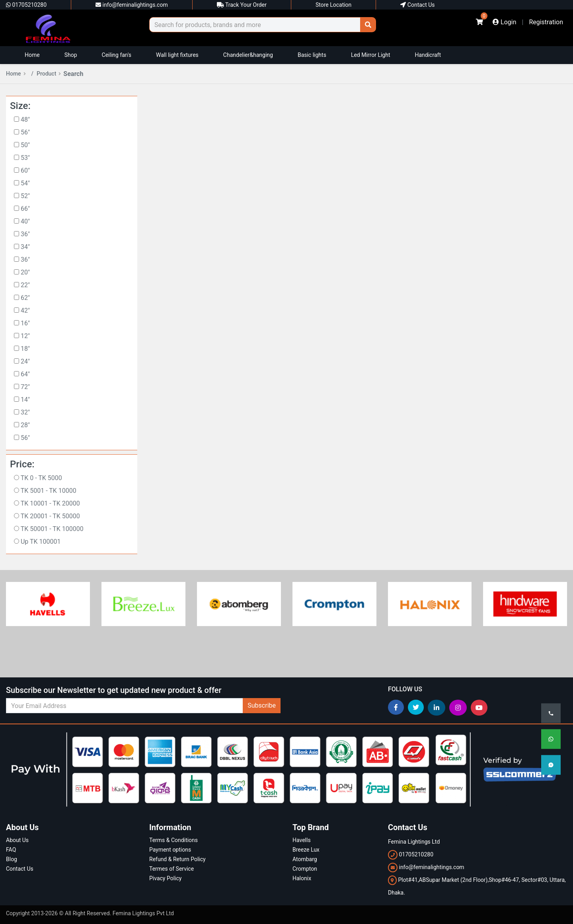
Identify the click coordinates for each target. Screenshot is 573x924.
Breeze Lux (306, 850)
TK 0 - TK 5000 (38, 478)
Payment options (170, 850)
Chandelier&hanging (248, 55)
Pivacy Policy (165, 878)
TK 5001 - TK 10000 (45, 491)
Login (504, 22)
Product (49, 74)
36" (22, 234)
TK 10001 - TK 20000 (47, 503)
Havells (302, 840)
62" (22, 298)
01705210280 (26, 5)
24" (22, 361)
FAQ (11, 850)
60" (22, 170)
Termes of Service (172, 869)
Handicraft (428, 55)
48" (22, 120)
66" (22, 209)
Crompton (305, 869)
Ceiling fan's (117, 55)
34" (22, 247)
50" (22, 145)
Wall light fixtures (177, 55)
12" (22, 336)
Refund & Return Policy (177, 859)
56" (22, 132)
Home (32, 55)
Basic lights (312, 55)
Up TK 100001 (37, 542)
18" (22, 349)
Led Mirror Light (371, 55)
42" (22, 310)
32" (22, 412)
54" (22, 183)
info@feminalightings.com (132, 5)
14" (22, 400)
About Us (17, 840)
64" (22, 374)
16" (22, 323)
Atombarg (305, 859)
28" (22, 425)
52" (22, 196)
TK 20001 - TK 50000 (47, 516)
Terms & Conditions (173, 840)
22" (22, 285)
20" (22, 272)
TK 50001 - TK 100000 (49, 529)
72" (22, 387)
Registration (546, 22)
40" (22, 221)
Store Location (333, 5)
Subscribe (262, 705)
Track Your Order (242, 5)
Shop (71, 55)
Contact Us (417, 5)
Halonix (302, 878)
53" (22, 158)
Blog (12, 859)
